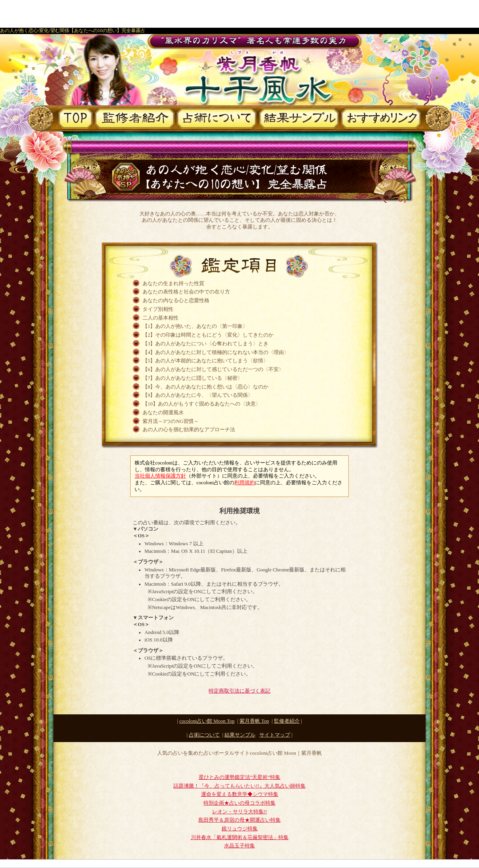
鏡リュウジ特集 (240, 829)
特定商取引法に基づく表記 (239, 691)
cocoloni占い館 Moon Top (207, 721)
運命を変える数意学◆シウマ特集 (240, 794)
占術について (204, 735)
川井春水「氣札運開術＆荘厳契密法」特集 (240, 838)
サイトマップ (275, 735)
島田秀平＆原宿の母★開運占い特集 (239, 820)
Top (254, 721)
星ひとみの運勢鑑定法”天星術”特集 (239, 777)
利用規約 (245, 483)
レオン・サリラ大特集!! (240, 812)
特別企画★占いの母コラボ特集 (239, 803)
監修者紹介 (287, 721)
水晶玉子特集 (239, 846)
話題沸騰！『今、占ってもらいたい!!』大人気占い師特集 (239, 786)
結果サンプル (240, 735)
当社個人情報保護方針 (160, 476)
